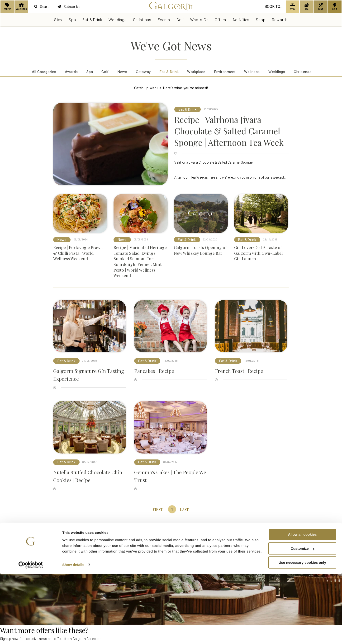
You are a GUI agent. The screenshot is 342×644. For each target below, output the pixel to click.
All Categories (34, 72)
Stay (58, 20)
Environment (228, 72)
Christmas (142, 20)
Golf (180, 20)
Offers (220, 20)
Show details (73, 634)
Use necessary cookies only (302, 632)
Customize (303, 618)
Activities (241, 20)
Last (184, 511)
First (158, 511)
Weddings (117, 20)
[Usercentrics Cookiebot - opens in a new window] (31, 635)
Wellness (256, 72)
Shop (261, 20)
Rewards (280, 20)
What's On (199, 20)
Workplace (197, 72)
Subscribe (69, 7)
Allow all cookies (302, 604)
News (119, 72)
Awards (63, 72)
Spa (72, 20)
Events (164, 20)
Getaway (141, 72)
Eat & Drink (92, 20)
